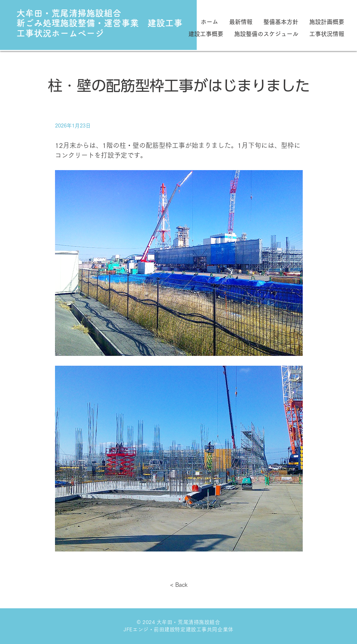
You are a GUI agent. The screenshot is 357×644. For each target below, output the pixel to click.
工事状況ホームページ (60, 33)
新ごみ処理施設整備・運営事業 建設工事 (99, 23)
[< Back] (179, 584)
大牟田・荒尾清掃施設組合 (69, 13)
